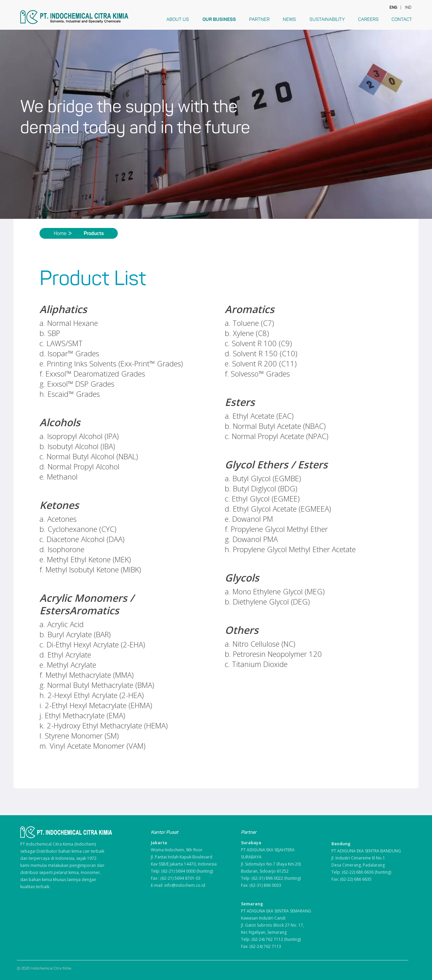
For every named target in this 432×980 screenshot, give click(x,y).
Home (63, 233)
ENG (393, 7)
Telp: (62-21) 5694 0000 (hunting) (182, 871)
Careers (368, 19)
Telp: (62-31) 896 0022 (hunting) (271, 878)
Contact (402, 19)
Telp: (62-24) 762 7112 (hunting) (271, 939)
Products (94, 233)
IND (408, 7)
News (289, 19)
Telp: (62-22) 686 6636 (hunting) (361, 872)
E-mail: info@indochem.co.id (178, 885)
